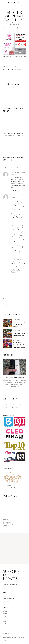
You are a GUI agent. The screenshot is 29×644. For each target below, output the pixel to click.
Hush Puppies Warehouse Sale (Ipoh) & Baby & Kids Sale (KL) (14, 134)
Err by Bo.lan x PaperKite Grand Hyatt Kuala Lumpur (19, 345)
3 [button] (15, 392)
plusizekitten (12, 2)
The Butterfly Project (9, 524)
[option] (14, 373)
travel (6, 407)
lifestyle (20, 404)
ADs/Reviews (7, 522)
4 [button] (16, 392)
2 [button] (13, 392)
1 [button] (11, 392)
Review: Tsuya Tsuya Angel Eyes (14, 378)
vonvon (13, 173)
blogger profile (7, 521)
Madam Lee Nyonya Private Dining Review (19, 324)
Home (5, 596)
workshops (6, 624)
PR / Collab (6, 601)
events (5, 614)
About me (6, 519)
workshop (14, 407)
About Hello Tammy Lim (9, 598)
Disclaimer (6, 527)
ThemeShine (21, 637)
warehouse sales (20, 67)
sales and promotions (10, 28)
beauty (6, 404)
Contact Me (6, 525)
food (13, 404)
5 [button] (18, 392)
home (5, 518)
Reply (15, 190)
